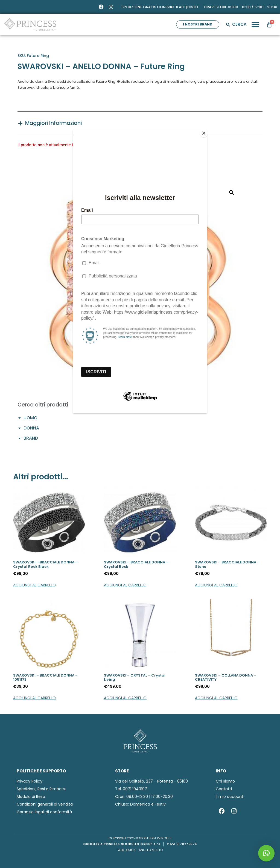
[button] (266, 853)
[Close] (206, 131)
